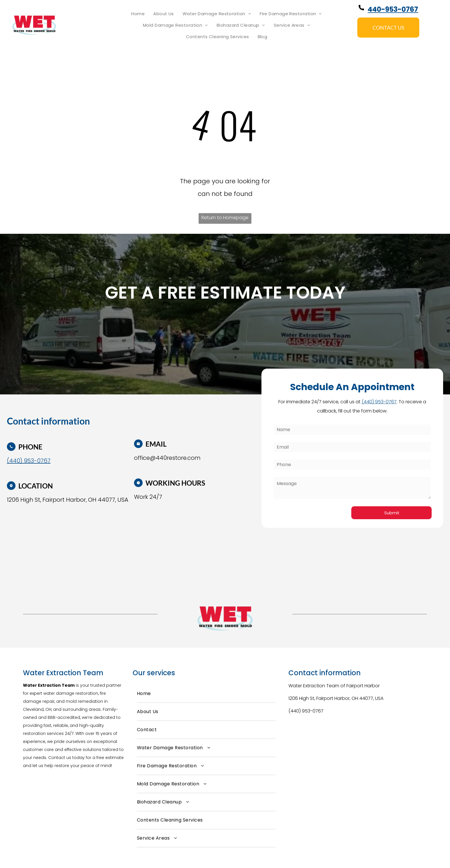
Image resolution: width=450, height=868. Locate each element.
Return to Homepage (225, 218)
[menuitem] (138, 14)
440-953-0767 (393, 9)
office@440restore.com (167, 458)
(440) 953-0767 (306, 711)
